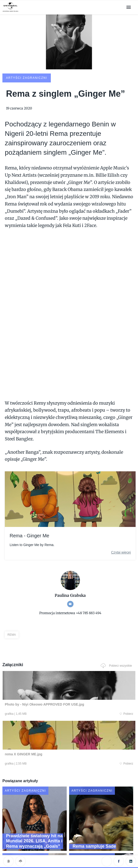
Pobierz (34, 680)
